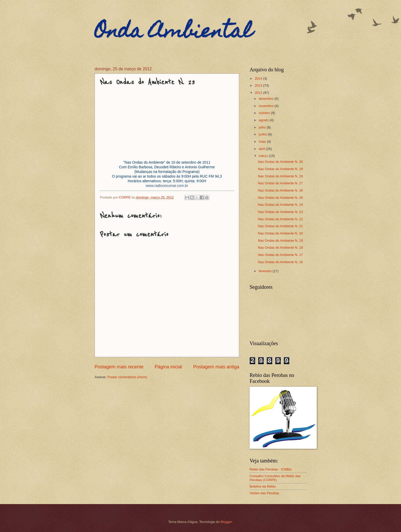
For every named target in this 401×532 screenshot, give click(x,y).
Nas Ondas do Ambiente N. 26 (280, 190)
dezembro (267, 99)
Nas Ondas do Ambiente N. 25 (280, 198)
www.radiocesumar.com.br (167, 186)
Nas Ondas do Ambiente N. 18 (280, 248)
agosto (264, 120)
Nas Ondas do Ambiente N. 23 (280, 212)
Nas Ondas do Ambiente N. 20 (280, 233)
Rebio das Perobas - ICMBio (271, 469)
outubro (265, 113)
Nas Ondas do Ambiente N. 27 (280, 183)
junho (263, 134)
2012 (259, 93)
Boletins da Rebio (263, 486)
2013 (259, 85)
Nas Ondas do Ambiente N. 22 (280, 219)
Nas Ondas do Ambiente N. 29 (280, 169)
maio (263, 142)
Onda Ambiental (173, 33)
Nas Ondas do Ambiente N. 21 (280, 226)
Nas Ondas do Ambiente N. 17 (280, 255)
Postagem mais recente (119, 367)
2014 (259, 78)
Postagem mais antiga (216, 367)
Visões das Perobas (264, 493)
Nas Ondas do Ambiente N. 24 (280, 205)
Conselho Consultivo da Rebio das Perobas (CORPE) (275, 478)
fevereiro (266, 271)
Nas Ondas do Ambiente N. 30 (280, 162)
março (264, 156)
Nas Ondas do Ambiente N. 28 (280, 176)
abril (262, 149)
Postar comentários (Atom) (127, 377)
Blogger (226, 522)
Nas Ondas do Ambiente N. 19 (280, 241)
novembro (267, 106)
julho (263, 127)
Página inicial (168, 367)
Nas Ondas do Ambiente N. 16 (280, 262)
